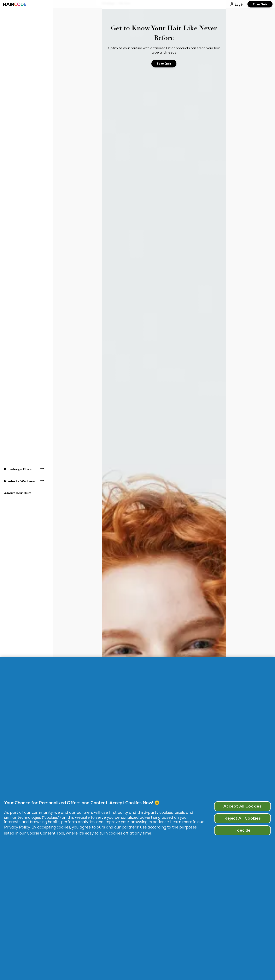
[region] (137, 818)
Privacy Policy (17, 827)
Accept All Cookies (242, 806)
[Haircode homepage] (14, 4)
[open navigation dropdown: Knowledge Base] (44, 469)
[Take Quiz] (260, 4)
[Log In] (237, 4)
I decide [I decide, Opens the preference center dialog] (243, 830)
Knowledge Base (18, 469)
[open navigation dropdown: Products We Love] (44, 481)
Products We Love (19, 481)
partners (85, 812)
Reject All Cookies (243, 818)
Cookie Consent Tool (46, 833)
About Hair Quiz (18, 493)
